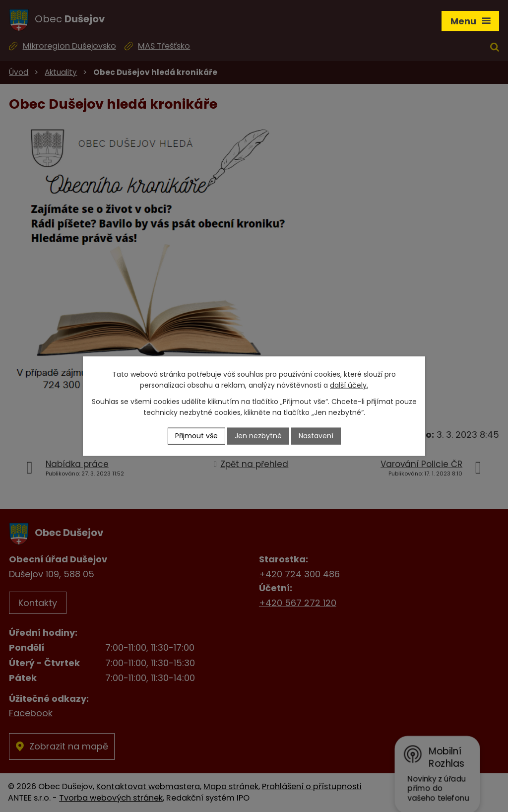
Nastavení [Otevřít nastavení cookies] (316, 436)
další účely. (349, 385)
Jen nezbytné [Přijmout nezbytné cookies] (258, 436)
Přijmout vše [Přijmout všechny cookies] (196, 436)
